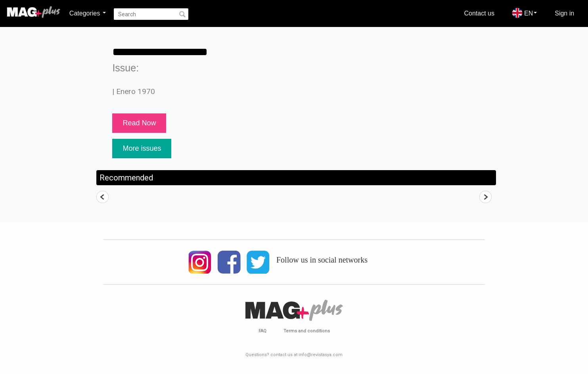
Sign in (564, 13)
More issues (142, 148)
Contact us (479, 13)
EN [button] (525, 13)
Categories (88, 13)
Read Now (139, 123)
